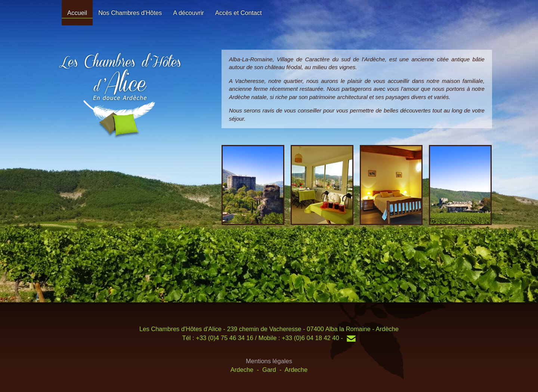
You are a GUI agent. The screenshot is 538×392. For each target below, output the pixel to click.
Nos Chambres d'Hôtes (130, 13)
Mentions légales (269, 361)
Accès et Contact (239, 13)
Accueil (77, 13)
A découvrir (188, 13)
